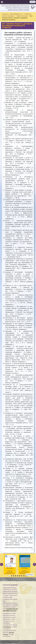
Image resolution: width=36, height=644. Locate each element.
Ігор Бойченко (7, 627)
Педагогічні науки (22, 16)
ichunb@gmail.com (12, 609)
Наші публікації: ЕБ (16, 14)
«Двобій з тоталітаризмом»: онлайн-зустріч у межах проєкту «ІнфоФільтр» (24, 565)
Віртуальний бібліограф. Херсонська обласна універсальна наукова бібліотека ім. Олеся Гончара (16, 8)
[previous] (2, 564)
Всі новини (30, 575)
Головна (5, 14)
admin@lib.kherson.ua (10, 611)
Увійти (33, 2)
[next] (34, 564)
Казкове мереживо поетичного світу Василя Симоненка (10, 565)
